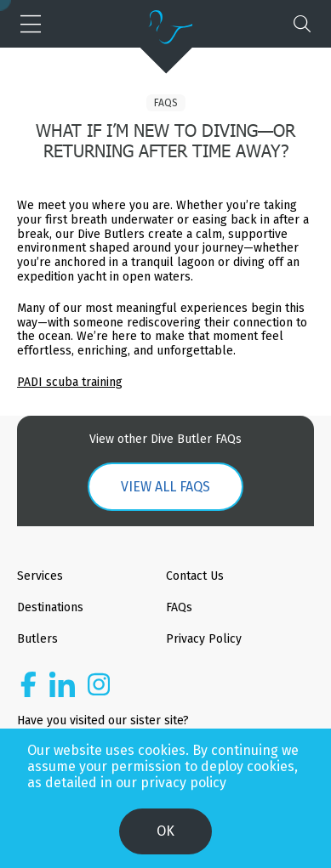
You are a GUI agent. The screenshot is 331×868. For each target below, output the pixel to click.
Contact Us (195, 576)
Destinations (50, 607)
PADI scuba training (70, 382)
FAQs (166, 103)
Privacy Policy (204, 639)
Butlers (37, 639)
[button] (29, 24)
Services (40, 576)
